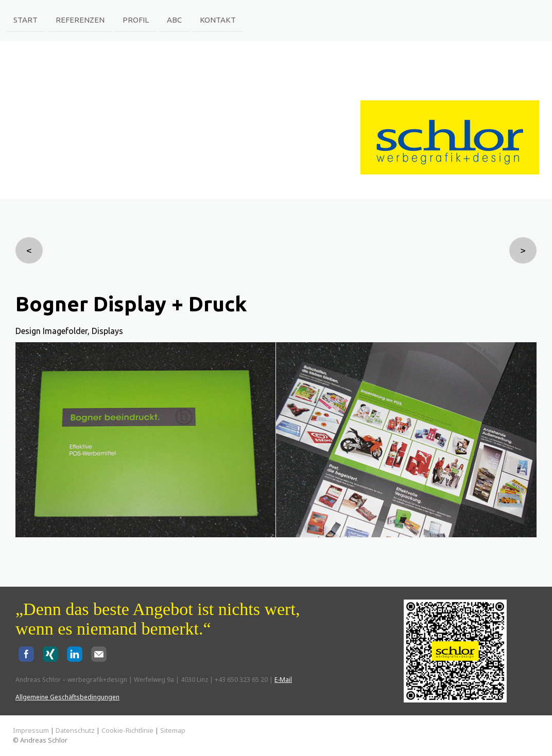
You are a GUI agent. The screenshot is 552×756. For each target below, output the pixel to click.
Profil (136, 19)
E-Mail (283, 680)
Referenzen (80, 19)
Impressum (31, 730)
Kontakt (218, 19)
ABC (174, 19)
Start (25, 19)
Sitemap (173, 730)
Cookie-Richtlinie (127, 730)
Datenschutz (75, 730)
